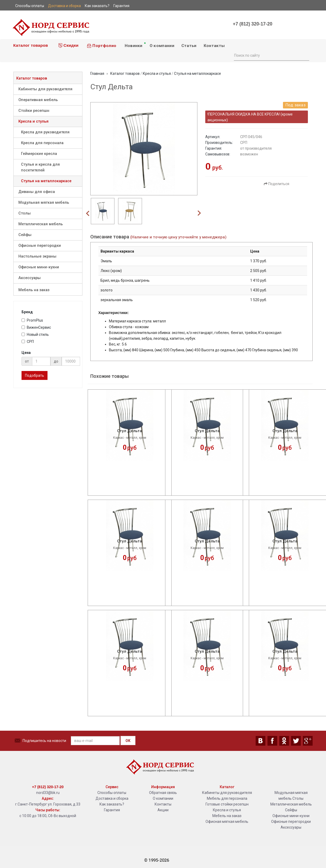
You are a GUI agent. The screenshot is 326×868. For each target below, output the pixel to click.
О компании (162, 46)
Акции (163, 810)
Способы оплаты (112, 793)
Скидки (69, 45)
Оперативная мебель (38, 100)
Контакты (214, 46)
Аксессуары (30, 278)
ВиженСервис (36, 327)
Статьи (189, 46)
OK (128, 741)
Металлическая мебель (41, 224)
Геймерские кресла (39, 154)
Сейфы (25, 235)
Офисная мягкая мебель (227, 822)
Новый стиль (35, 334)
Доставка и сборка (112, 798)
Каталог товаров (30, 45)
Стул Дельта (130, 431)
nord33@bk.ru (48, 793)
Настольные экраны (37, 256)
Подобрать (35, 375)
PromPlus (32, 320)
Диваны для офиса (37, 192)
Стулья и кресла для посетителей (40, 167)
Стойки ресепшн (34, 111)
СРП (28, 342)
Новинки (135, 45)
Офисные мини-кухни (39, 267)
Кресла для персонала (42, 143)
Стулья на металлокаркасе (46, 181)
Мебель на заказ (34, 290)
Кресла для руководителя (45, 132)
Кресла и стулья (33, 121)
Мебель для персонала (227, 798)
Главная (97, 74)
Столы (25, 213)
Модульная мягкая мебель (44, 203)
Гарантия (112, 810)
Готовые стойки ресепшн (227, 804)
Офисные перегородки (40, 246)
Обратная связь (163, 793)
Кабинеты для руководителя (45, 89)
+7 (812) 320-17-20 (253, 24)
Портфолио (102, 46)
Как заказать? (112, 804)
